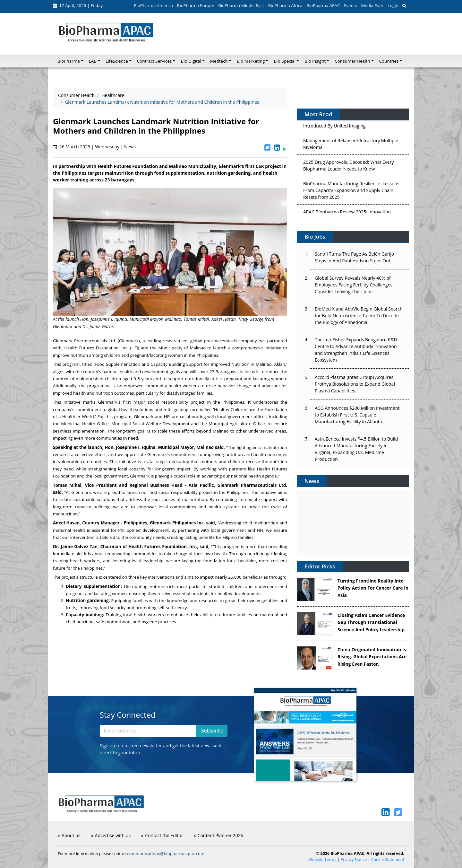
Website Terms (322, 859)
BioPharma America (153, 5)
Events (350, 5)
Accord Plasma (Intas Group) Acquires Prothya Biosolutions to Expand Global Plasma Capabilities (355, 384)
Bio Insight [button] (315, 61)
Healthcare (113, 95)
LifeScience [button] (117, 61)
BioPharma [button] (69, 61)
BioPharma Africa (285, 5)
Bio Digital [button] (191, 61)
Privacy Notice (354, 859)
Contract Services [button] (154, 61)
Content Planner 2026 (218, 835)
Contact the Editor (162, 835)
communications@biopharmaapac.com (166, 854)
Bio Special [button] (285, 61)
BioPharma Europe (196, 5)
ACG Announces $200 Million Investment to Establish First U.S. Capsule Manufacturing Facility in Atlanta (357, 415)
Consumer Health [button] (352, 61)
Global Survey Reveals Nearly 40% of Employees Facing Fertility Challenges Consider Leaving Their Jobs (354, 285)
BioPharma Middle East (241, 5)
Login (393, 5)
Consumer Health (76, 95)
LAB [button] (93, 61)
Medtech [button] (219, 61)
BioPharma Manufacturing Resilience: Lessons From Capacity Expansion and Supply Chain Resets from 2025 (351, 192)
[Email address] (148, 731)
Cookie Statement (388, 859)
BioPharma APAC (323, 5)
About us (69, 835)
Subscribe (212, 731)
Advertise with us (111, 835)
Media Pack (372, 5)
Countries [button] (389, 61)
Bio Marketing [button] (251, 61)
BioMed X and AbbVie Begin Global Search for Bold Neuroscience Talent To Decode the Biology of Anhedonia (359, 316)
